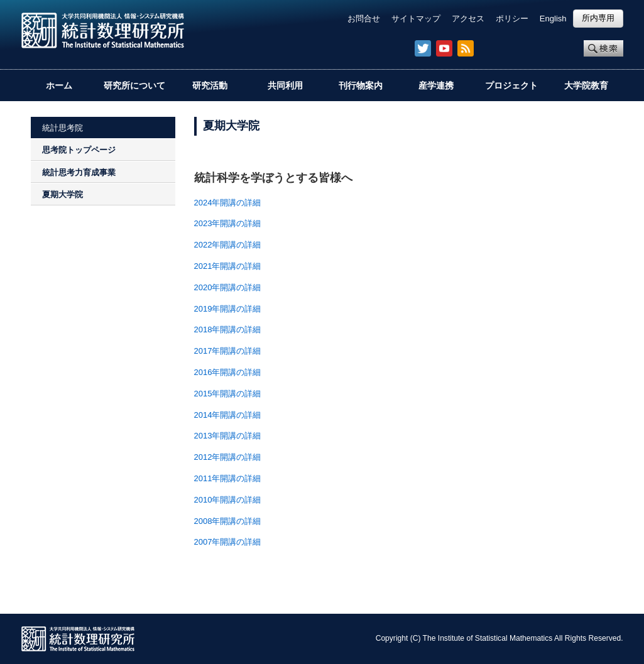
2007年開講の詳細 (228, 542)
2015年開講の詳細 (228, 394)
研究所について (134, 85)
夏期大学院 (63, 194)
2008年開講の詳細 (228, 521)
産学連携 (436, 85)
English (553, 19)
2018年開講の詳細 (228, 329)
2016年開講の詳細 (228, 372)
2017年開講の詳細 (228, 351)
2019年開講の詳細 (228, 309)
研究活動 (210, 85)
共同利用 (285, 85)
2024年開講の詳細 (228, 203)
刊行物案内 (361, 85)
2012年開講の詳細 (228, 457)
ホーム (59, 85)
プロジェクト (511, 85)
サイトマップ (416, 19)
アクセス (468, 19)
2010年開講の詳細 (228, 500)
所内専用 (598, 18)
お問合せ (364, 19)
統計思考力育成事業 (79, 172)
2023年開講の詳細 (228, 223)
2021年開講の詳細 (228, 266)
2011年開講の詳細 (228, 478)
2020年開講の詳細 (228, 287)
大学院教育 (586, 85)
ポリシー (512, 19)
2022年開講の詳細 (228, 245)
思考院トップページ (79, 150)
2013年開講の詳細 (228, 436)
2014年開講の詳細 (228, 415)
